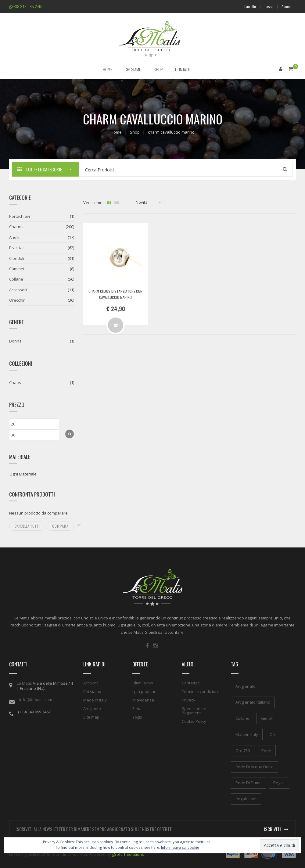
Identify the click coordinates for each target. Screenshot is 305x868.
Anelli (14, 237)
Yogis (137, 717)
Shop (135, 132)
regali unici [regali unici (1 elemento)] (246, 799)
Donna (15, 341)
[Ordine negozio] (149, 203)
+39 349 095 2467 (26, 6)
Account (91, 683)
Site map (91, 717)
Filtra (70, 434)
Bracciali (17, 248)
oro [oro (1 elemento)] (273, 734)
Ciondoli (17, 258)
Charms (16, 227)
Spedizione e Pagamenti (194, 710)
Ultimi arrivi (143, 683)
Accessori (18, 290)
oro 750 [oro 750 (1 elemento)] (243, 751)
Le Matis (24, 683)
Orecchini (18, 300)
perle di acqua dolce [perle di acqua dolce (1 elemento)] (255, 766)
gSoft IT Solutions (128, 854)
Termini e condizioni (200, 691)
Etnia (137, 708)
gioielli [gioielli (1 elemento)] (267, 718)
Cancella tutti (27, 526)
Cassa (268, 6)
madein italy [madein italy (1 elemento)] (247, 734)
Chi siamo (92, 691)
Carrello (249, 6)
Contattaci (191, 683)
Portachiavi (20, 216)
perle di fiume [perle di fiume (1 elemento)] (249, 783)
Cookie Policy (194, 721)
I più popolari (144, 691)
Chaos (15, 382)
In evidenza (143, 700)
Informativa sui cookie (180, 847)
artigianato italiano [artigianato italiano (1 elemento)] (253, 702)
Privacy (188, 700)
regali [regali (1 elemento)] (279, 783)
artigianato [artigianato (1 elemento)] (246, 686)
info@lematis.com (36, 699)
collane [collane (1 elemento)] (242, 718)
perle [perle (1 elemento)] (266, 751)
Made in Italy (95, 700)
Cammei (17, 269)
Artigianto (92, 708)
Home (116, 132)
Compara (60, 526)
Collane (16, 279)
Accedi (286, 6)
